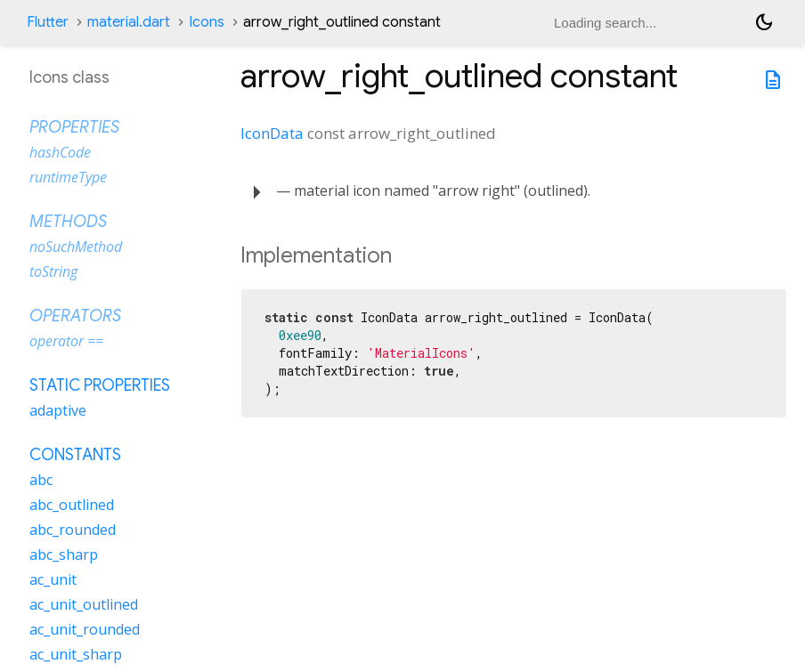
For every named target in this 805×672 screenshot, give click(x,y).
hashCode (60, 152)
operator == (66, 341)
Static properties (100, 385)
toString (53, 271)
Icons (207, 22)
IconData (272, 133)
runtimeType (68, 177)
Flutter (48, 22)
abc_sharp (64, 555)
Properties (74, 127)
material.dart (129, 22)
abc (41, 480)
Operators (75, 316)
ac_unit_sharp (76, 654)
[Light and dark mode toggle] (764, 22)
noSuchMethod (76, 247)
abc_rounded (73, 530)
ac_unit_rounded (85, 629)
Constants (75, 455)
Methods (68, 222)
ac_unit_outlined (84, 604)
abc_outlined (72, 505)
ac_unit (53, 579)
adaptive (58, 410)
